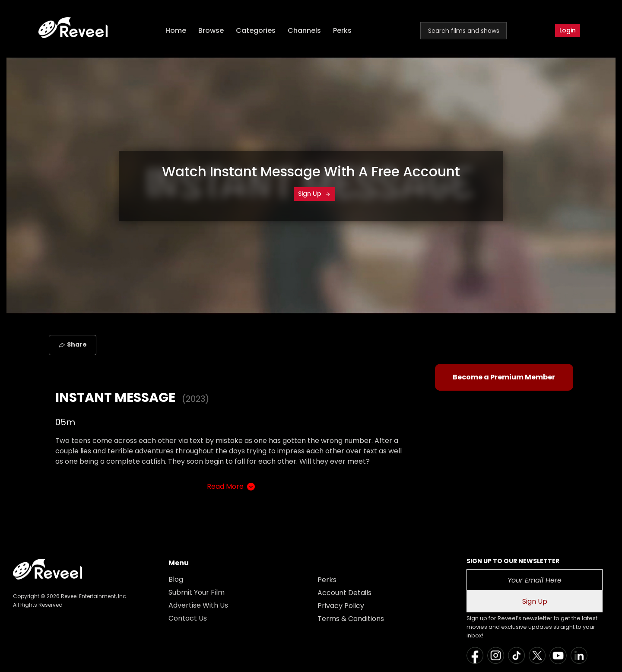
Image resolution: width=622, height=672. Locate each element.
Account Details (344, 593)
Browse (211, 30)
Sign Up (314, 194)
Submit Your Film (197, 592)
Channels (304, 30)
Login (568, 30)
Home (176, 30)
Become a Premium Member (504, 377)
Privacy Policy (341, 606)
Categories (256, 30)
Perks (342, 30)
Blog (176, 579)
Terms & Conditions (351, 619)
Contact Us (188, 618)
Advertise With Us (198, 605)
